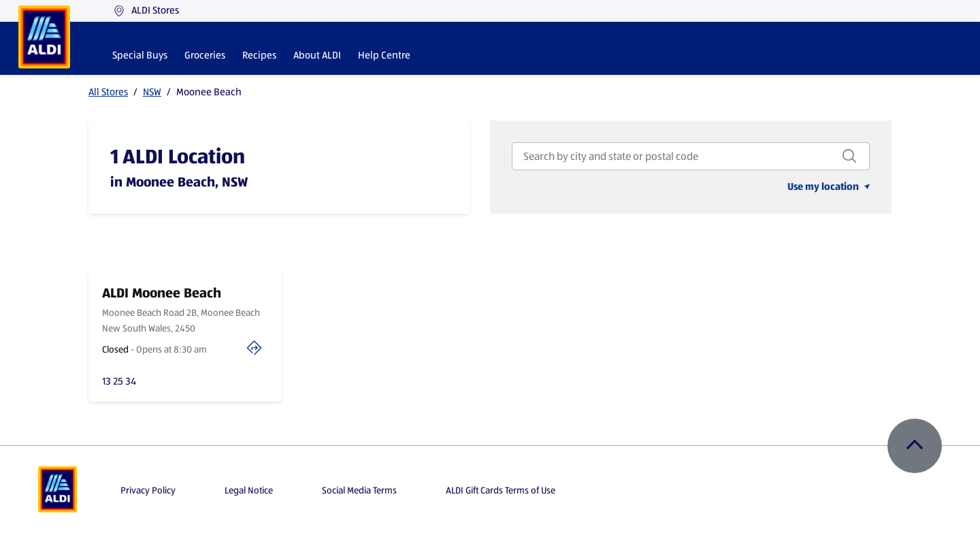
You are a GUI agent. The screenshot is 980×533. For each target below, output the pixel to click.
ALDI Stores (146, 11)
